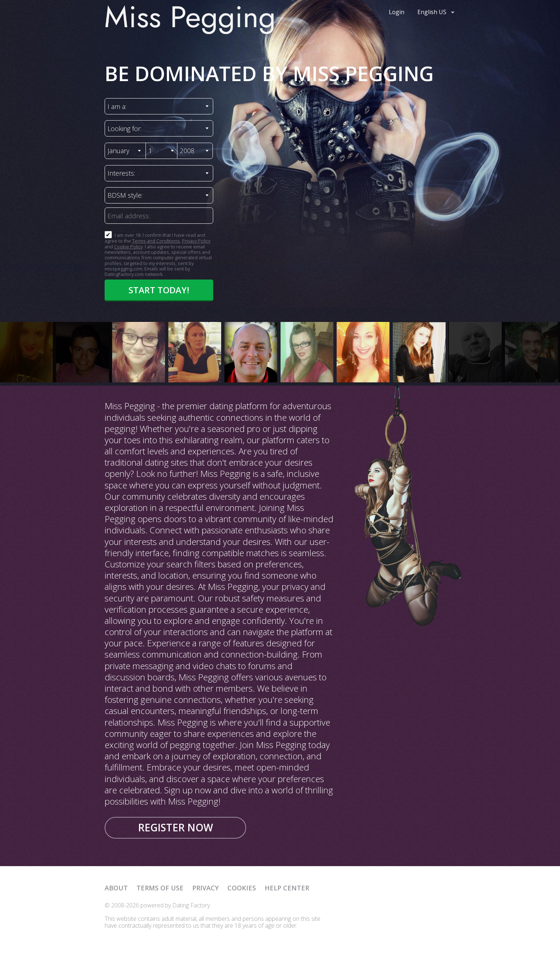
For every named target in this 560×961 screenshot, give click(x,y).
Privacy (205, 888)
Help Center (287, 888)
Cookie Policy (128, 247)
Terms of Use (160, 888)
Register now (175, 827)
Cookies (242, 888)
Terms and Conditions (156, 241)
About (116, 888)
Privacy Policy (196, 241)
